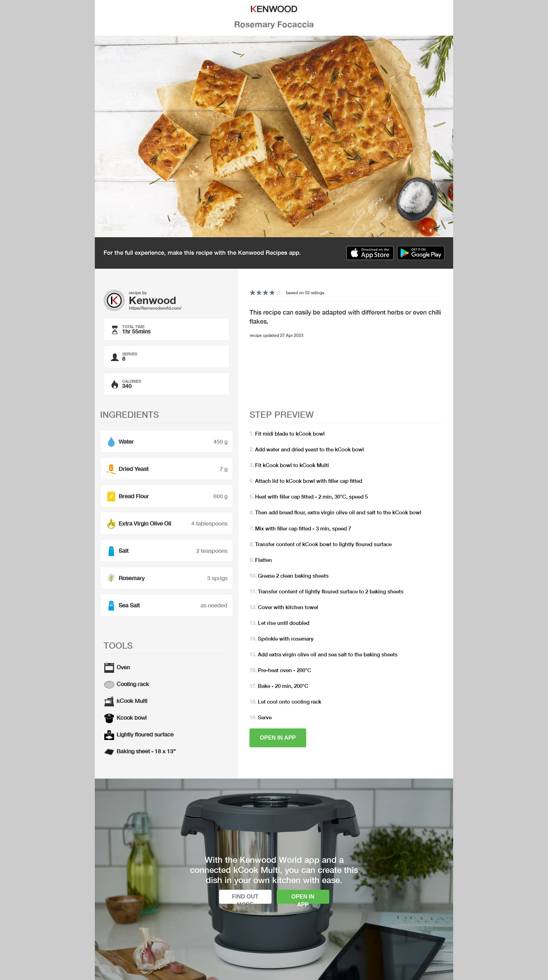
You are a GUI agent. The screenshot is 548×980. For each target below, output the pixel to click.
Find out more (245, 899)
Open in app (278, 738)
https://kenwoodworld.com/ (155, 308)
